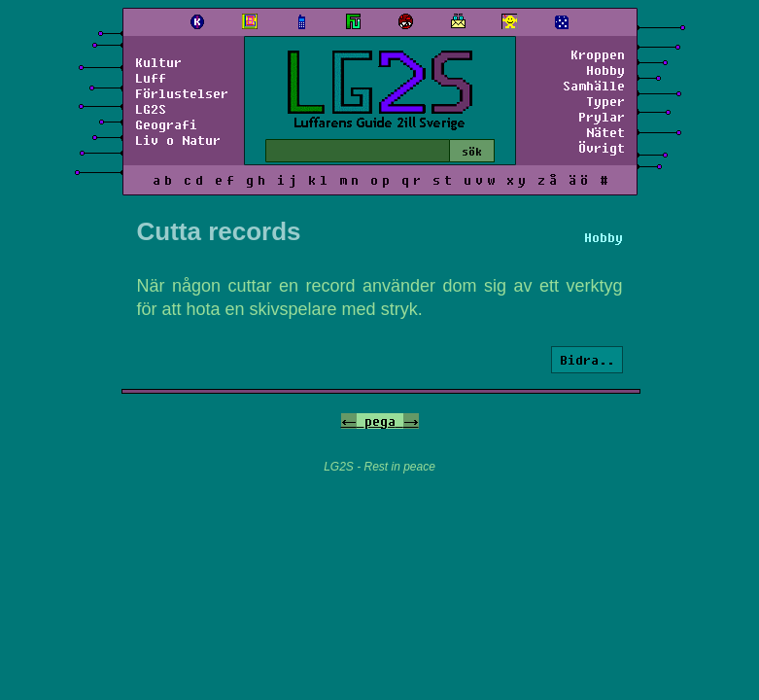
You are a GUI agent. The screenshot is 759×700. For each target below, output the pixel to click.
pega (380, 421)
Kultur (158, 62)
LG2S (151, 109)
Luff (151, 78)
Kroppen (598, 54)
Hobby (605, 70)
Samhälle (594, 86)
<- (349, 421)
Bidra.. (587, 360)
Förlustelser (182, 93)
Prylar (602, 117)
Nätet (605, 132)
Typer (605, 101)
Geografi (166, 124)
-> (411, 421)
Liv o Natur (178, 140)
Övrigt (602, 148)
